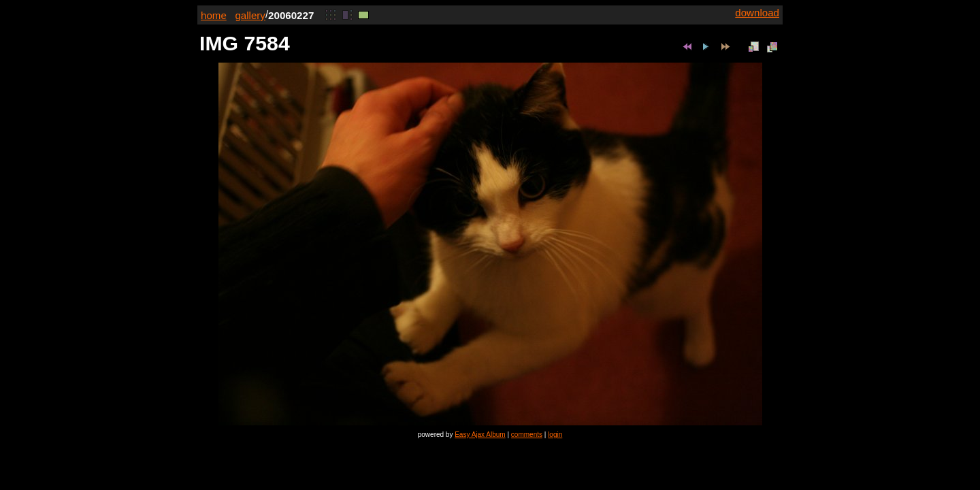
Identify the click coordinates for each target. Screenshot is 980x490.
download (757, 13)
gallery (250, 15)
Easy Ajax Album (480, 435)
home (214, 15)
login (555, 435)
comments (527, 435)
